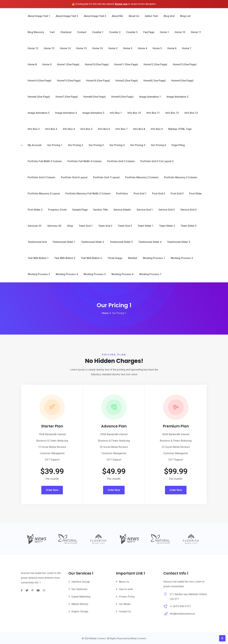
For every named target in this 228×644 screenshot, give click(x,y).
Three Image (115, 258)
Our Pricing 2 (75, 145)
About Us (134, 16)
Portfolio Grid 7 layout (106, 177)
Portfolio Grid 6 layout (74, 177)
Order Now (52, 490)
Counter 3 (132, 32)
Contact (82, 32)
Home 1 (164, 32)
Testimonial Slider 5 (179, 242)
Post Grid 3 (177, 194)
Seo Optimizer (79, 589)
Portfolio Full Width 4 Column (84, 161)
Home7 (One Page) (67, 97)
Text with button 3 (91, 258)
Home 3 (128, 48)
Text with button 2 (65, 258)
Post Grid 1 (140, 194)
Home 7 (187, 48)
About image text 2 (67, 16)
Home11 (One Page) (126, 64)
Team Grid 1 (86, 226)
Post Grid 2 (159, 194)
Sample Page (80, 210)
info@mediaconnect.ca (182, 614)
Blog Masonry (36, 32)
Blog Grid (169, 16)
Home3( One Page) (155, 81)
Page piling (178, 145)
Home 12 (33, 48)
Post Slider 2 (35, 210)
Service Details (122, 210)
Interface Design (81, 582)
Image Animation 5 (93, 113)
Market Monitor (80, 604)
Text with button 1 (38, 258)
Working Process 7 (150, 274)
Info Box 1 (116, 113)
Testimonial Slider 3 (121, 242)
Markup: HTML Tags (180, 129)
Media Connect (138, 638)
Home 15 (81, 48)
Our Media (125, 604)
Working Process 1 (154, 258)
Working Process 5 (95, 274)
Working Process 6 (122, 274)
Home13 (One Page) (185, 64)
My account (35, 145)
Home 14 (65, 48)
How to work (126, 589)
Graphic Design (80, 611)
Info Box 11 (153, 113)
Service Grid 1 (145, 210)
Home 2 (113, 48)
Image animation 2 (177, 97)
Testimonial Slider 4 (150, 242)
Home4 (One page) (182, 81)
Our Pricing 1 (55, 145)
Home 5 (157, 48)
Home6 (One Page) (39, 97)
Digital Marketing (81, 597)
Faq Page (149, 32)
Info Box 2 (34, 129)
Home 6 (172, 48)
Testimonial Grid (37, 242)
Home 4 (142, 48)
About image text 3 (95, 16)
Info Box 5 (86, 129)
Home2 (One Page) (127, 81)
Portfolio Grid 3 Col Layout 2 (157, 161)
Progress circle (57, 210)
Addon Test (151, 16)
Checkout (66, 32)
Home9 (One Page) (122, 97)
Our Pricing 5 (138, 145)
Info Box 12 (172, 113)
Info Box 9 (157, 129)
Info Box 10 (134, 113)
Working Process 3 (39, 274)
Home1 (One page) (68, 64)
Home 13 (49, 48)
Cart (52, 32)
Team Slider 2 (167, 226)
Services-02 (54, 226)
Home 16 (98, 48)
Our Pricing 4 (117, 145)
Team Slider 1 (146, 226)
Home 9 (47, 64)
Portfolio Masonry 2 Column (142, 177)
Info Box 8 (139, 129)
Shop (70, 226)
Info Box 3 (51, 129)
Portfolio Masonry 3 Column (181, 177)
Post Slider (196, 194)
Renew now (121, 4)
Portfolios (122, 194)
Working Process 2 (182, 258)
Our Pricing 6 (158, 145)
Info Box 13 (191, 113)
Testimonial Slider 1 (64, 242)
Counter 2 (115, 32)
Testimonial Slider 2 (93, 242)
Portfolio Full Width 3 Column (45, 161)
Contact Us (125, 611)
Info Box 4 (69, 129)
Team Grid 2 (105, 226)
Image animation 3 (39, 113)
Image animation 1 (150, 97)
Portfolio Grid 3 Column (41, 177)
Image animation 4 (66, 113)
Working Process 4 (67, 274)
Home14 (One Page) (40, 81)
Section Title (101, 210)
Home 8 (32, 64)
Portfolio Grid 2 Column (121, 161)
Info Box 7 (122, 129)
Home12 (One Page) (155, 64)
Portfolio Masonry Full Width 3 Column (88, 194)
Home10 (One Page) (97, 64)
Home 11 (196, 32)
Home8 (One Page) (95, 97)
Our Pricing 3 (96, 145)
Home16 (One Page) (98, 81)
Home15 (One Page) (69, 81)
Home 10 (180, 32)
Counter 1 (98, 32)
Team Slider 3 (189, 226)
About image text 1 (39, 16)
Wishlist (133, 258)
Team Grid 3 (125, 226)
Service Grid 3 (188, 210)
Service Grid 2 (167, 210)
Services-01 (35, 226)
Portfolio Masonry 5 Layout (44, 194)
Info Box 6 (104, 129)
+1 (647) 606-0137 (180, 606)
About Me (117, 16)
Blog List (185, 16)
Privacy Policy (127, 597)
